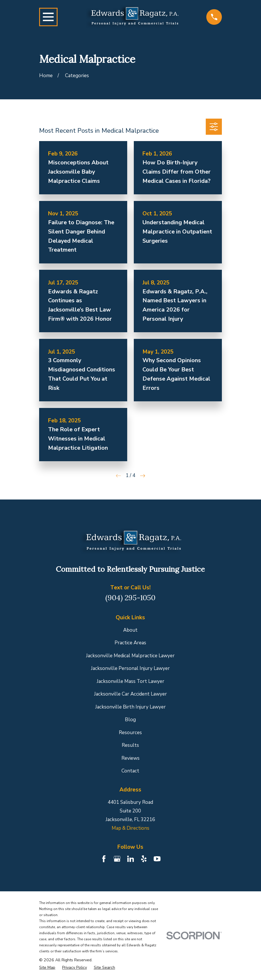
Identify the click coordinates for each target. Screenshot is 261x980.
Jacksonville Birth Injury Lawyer (130, 707)
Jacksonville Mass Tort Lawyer (130, 681)
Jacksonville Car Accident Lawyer (130, 694)
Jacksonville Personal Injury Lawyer (130, 668)
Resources (130, 733)
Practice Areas (130, 643)
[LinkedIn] (131, 859)
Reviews (130, 758)
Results (130, 745)
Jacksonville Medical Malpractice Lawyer (130, 656)
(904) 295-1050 (130, 598)
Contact (130, 771)
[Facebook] (104, 859)
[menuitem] (47, 967)
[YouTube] (157, 859)
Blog (130, 720)
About (130, 630)
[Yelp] (144, 859)
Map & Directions (130, 828)
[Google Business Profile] (117, 859)
